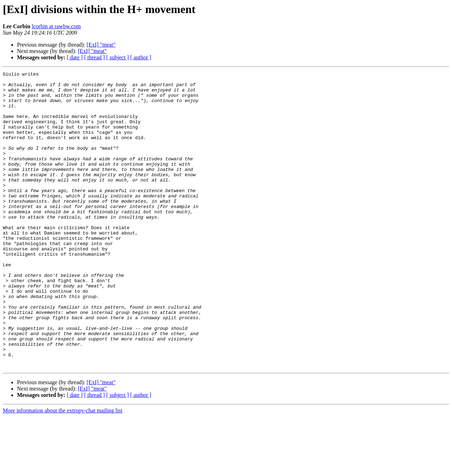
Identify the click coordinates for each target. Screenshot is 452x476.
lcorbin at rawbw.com (56, 26)
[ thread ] (94, 57)
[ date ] (75, 57)
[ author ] (141, 57)
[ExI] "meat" (101, 45)
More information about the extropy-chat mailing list (63, 470)
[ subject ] (118, 57)
